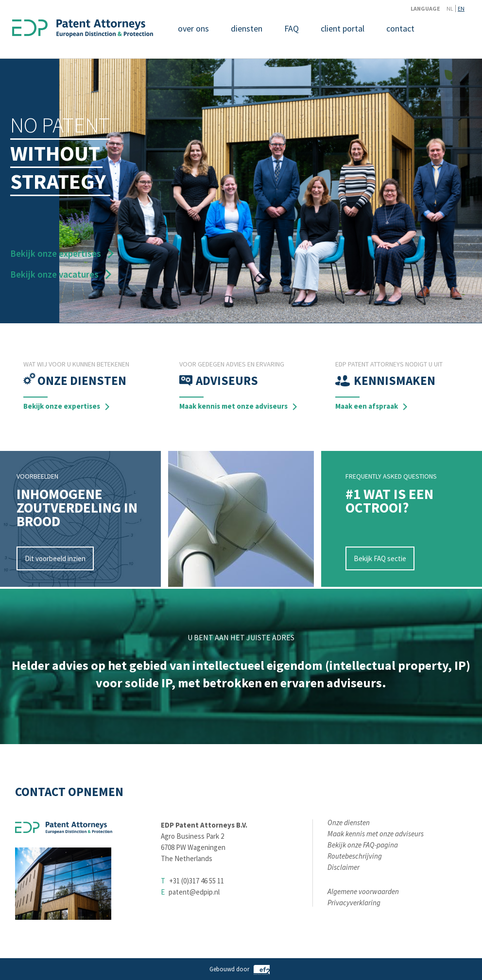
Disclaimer (344, 867)
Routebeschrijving (355, 856)
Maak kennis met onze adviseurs (233, 406)
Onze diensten (349, 822)
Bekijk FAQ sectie (380, 558)
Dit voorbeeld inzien (55, 558)
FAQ (292, 28)
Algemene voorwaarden (363, 891)
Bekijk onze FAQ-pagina (363, 845)
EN (461, 8)
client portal (343, 28)
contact (400, 28)
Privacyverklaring (354, 903)
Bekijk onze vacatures (54, 274)
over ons (193, 28)
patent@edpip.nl (194, 892)
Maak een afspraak (367, 406)
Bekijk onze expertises (56, 253)
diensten (247, 28)
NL (450, 8)
